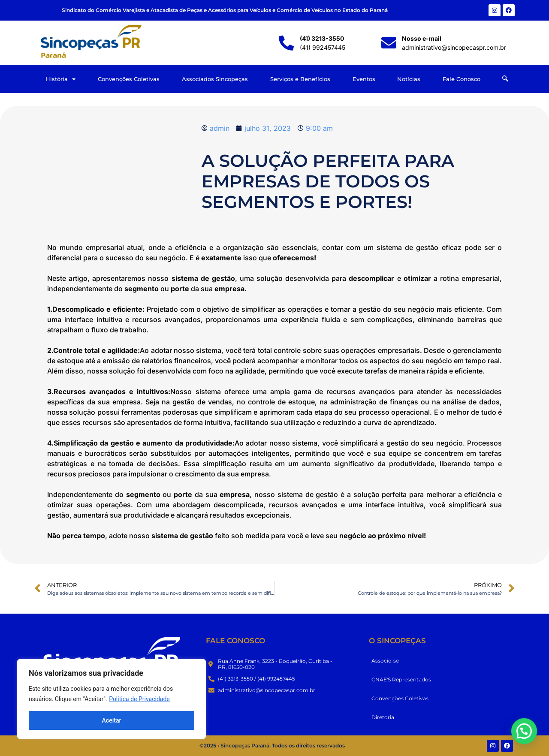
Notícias (409, 79)
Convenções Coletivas (129, 79)
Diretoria (383, 717)
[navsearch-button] (505, 79)
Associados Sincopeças (215, 79)
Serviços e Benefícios (300, 79)
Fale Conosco (462, 79)
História (60, 79)
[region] (112, 699)
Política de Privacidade (139, 699)
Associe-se (385, 661)
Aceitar (112, 720)
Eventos (364, 79)
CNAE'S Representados (401, 679)
